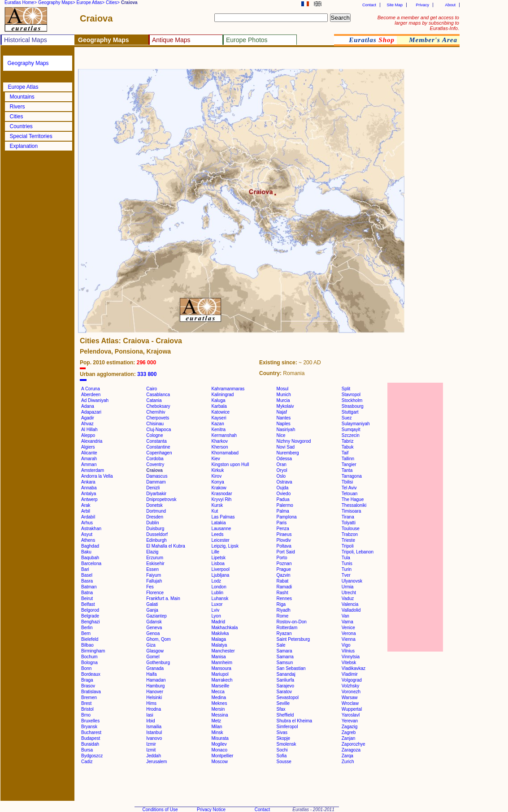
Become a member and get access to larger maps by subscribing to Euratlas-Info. (418, 23)
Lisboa (218, 564)
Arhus (87, 523)
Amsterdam (93, 470)
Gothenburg (158, 663)
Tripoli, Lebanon (358, 552)
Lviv (215, 610)
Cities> (113, 2)
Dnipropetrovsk (161, 499)
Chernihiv (156, 412)
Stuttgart (350, 412)
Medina (219, 698)
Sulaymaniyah (356, 424)
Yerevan (350, 721)
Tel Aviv (349, 488)
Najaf (282, 412)
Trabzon (350, 534)
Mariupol (220, 674)
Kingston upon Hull (230, 464)
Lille (215, 552)
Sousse (284, 762)
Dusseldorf (157, 534)
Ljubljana (220, 575)
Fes (150, 587)
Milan (217, 727)
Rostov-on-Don (292, 622)
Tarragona (352, 476)
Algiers (88, 447)
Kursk (217, 505)
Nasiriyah (286, 430)
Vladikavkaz (354, 668)
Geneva (154, 628)
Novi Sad (286, 447)
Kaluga (218, 400)
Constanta (156, 441)
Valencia (350, 604)
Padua (283, 499)
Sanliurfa (285, 680)
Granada (155, 668)
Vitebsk (349, 663)
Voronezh (351, 692)
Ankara (88, 482)
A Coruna (91, 389)
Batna (87, 593)
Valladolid (351, 610)
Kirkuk (217, 470)
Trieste (348, 540)
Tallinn (348, 459)
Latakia (218, 523)
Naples (284, 424)
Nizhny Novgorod (294, 441)
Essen (152, 569)
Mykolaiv (285, 406)
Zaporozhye (354, 744)
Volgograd (352, 680)
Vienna (349, 639)
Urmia (348, 587)
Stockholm (352, 400)
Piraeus (284, 534)
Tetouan (350, 494)
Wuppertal (352, 709)
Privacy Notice (211, 810)
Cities (17, 117)
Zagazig (350, 727)
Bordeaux (91, 674)
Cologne (154, 435)
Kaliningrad (222, 395)
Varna (347, 622)
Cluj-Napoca (158, 430)
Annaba (89, 488)
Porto (282, 558)
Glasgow (155, 651)
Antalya (89, 494)
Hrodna (154, 709)
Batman (89, 587)
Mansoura (221, 668)
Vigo (346, 645)
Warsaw (350, 698)
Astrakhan (91, 529)
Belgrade (90, 616)
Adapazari (91, 412)
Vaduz (348, 598)
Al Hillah (89, 430)
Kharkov (219, 441)
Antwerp (89, 499)
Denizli (153, 488)
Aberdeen (91, 395)
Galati (152, 604)
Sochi (282, 750)
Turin (347, 569)
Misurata (220, 738)
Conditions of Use (160, 810)
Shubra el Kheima (295, 721)
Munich (284, 395)
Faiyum (154, 575)
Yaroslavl (351, 715)
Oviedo (284, 494)
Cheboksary (158, 406)
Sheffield (285, 715)
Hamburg (155, 686)
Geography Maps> (57, 2)
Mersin (218, 709)
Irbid (150, 721)
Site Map (395, 5)
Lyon (216, 616)
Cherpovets (158, 418)
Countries (21, 126)
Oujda (283, 488)
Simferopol (287, 727)
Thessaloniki (354, 505)
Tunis (347, 564)
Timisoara (352, 511)
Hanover (155, 692)
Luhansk (220, 598)
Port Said (286, 552)
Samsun (285, 663)
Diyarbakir (156, 494)
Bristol (87, 709)
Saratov (284, 692)
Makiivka (220, 633)
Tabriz (348, 441)
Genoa (153, 633)
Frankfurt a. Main (163, 598)
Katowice (220, 412)
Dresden (155, 517)
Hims (151, 703)
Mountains (22, 97)
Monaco (219, 750)
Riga (281, 604)
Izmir (151, 744)
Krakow (219, 488)
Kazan (217, 424)
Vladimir (350, 674)
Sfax (281, 709)
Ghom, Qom (158, 639)
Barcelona (91, 564)
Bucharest (91, 732)
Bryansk (89, 727)
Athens (88, 540)
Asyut (87, 534)
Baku (86, 552)
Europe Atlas (23, 87)
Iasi (150, 715)
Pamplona (287, 517)
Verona (349, 633)
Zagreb (349, 732)
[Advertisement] (185, 61)
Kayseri (219, 418)
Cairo (152, 389)
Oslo (281, 476)
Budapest (91, 738)
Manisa (218, 657)
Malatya (219, 645)
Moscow (219, 762)
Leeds (217, 534)
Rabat (283, 581)
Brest (86, 703)
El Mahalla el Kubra (166, 546)
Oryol (282, 470)
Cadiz (87, 762)
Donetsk (154, 505)
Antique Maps (171, 40)
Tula (346, 558)
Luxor (217, 604)
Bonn (86, 668)
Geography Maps (28, 63)
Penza (283, 529)
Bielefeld (90, 639)
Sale (281, 645)
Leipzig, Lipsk (225, 546)
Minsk (217, 732)
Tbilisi (347, 482)
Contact (369, 5)
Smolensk (287, 744)
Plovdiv (284, 540)
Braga (87, 680)
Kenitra (218, 430)
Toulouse (351, 529)
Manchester (223, 651)
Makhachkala (224, 628)
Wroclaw (350, 703)
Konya (217, 482)
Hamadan (156, 680)
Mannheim (222, 663)
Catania (154, 400)
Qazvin (284, 575)
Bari (85, 569)
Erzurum (155, 558)
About (450, 5)
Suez (347, 418)
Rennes (284, 598)
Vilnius (348, 651)
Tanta (347, 470)
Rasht (282, 593)
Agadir (88, 418)
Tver (346, 575)
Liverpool (220, 569)
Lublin (217, 593)
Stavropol (351, 395)
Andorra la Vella (97, 476)
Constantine (158, 447)
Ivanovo (154, 738)
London (219, 587)
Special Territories (31, 136)
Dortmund (156, 511)
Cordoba (155, 459)
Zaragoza (351, 750)
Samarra (285, 657)
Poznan (284, 564)
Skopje (284, 738)
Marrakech (222, 680)
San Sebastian (291, 668)
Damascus (157, 476)
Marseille (220, 686)
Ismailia (154, 727)
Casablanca (158, 395)
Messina (219, 715)
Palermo (285, 505)
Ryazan (284, 633)
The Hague (353, 499)
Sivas (282, 732)
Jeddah (154, 756)
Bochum (89, 657)
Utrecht (349, 593)
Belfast (88, 604)
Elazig (152, 552)
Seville (283, 703)
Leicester (220, 540)
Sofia (282, 756)
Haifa (151, 674)
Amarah (89, 459)
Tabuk (348, 447)
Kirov (216, 476)
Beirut (87, 598)
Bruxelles (90, 721)
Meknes (219, 703)
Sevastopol (288, 698)
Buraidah (90, 744)
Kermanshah (224, 435)
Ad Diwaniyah (95, 400)
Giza (151, 645)
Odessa (284, 459)
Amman (89, 464)
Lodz (216, 581)
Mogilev (219, 744)
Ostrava (284, 482)
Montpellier (222, 756)
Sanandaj (286, 674)
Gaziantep (156, 616)
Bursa (87, 750)
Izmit (151, 750)
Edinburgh (156, 540)
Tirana (348, 517)
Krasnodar (221, 494)
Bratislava (91, 692)
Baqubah (90, 558)
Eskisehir (155, 564)
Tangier (349, 464)
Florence (155, 593)
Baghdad (90, 546)
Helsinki (154, 698)
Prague (284, 569)
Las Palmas (223, 517)
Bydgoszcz (92, 756)
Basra (87, 581)
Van (345, 616)
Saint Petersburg (293, 639)
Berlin (87, 628)
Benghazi (91, 622)
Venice (348, 628)
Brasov (88, 686)
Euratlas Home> (21, 2)
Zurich (348, 762)
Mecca (218, 692)
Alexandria (92, 441)
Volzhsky (350, 686)
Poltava (284, 546)
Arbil (86, 511)
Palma (283, 511)
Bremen (89, 698)
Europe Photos (247, 40)
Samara (284, 651)
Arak (86, 505)
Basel (87, 575)
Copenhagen (159, 453)
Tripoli (348, 546)
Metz (216, 721)
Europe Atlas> (91, 2)
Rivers (17, 107)
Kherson (219, 447)
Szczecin (351, 435)
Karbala (219, 406)
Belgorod (90, 610)
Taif (345, 453)
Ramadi (284, 587)
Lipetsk (218, 558)
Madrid (218, 622)
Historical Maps (26, 40)
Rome (283, 616)
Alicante (89, 453)
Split (346, 389)
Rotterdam (287, 628)
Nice (281, 435)
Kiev (215, 459)
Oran (282, 464)
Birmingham (93, 651)
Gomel (153, 657)
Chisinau (155, 424)
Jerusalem (156, 762)
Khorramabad (225, 453)
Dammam (156, 482)
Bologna (89, 663)
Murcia (283, 400)
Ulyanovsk (352, 581)
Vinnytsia (351, 657)
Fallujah (154, 581)
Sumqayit (351, 430)
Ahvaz (87, 424)
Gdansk (154, 622)
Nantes (284, 418)
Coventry (155, 464)
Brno (86, 715)
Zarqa (347, 756)
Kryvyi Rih (221, 499)
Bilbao (87, 645)
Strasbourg (353, 406)
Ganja (152, 610)
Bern (86, 633)
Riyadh (284, 610)
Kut (215, 511)
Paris (282, 523)
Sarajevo (285, 686)
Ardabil (88, 517)
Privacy (422, 5)
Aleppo (88, 435)
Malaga (219, 639)
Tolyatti (349, 523)
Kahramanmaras (228, 389)
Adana (88, 406)
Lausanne (221, 529)
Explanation (24, 146)
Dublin (152, 523)
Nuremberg (288, 453)
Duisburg (155, 529)
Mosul (283, 389)
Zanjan (349, 738)
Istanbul (154, 732)
